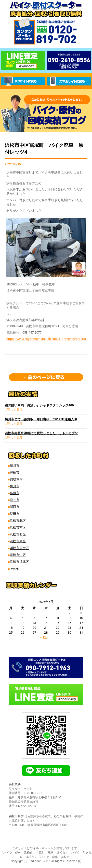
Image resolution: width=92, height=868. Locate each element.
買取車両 (16, 479)
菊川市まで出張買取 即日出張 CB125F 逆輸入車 (41, 419)
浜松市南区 (18, 527)
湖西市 (15, 507)
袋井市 (15, 500)
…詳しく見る (14, 410)
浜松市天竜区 (19, 548)
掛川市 (15, 486)
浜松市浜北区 (19, 562)
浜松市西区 (18, 534)
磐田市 (15, 514)
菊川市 (15, 466)
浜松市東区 (18, 541)
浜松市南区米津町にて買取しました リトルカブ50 (41, 433)
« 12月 (45, 637)
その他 (15, 569)
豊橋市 (15, 472)
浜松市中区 (18, 555)
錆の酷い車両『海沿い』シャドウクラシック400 (39, 405)
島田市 (15, 493)
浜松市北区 (18, 521)
